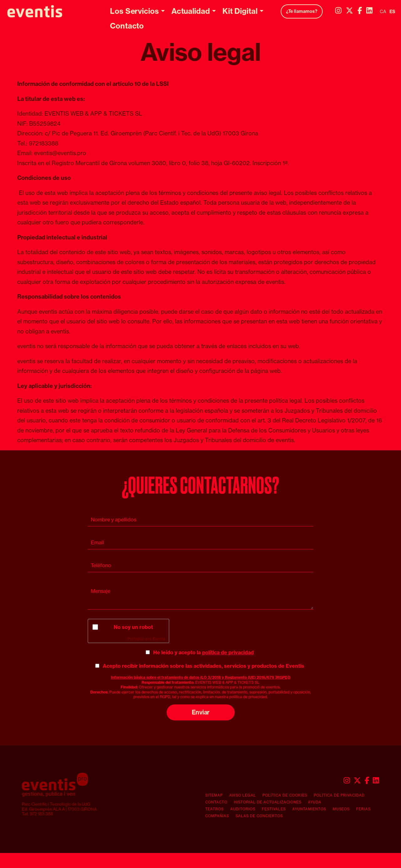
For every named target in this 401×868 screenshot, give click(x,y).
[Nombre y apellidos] (200, 520)
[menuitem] (338, 10)
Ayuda (315, 802)
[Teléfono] (200, 565)
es (392, 12)
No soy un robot (133, 627)
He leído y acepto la (203, 652)
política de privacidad (228, 652)
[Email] (200, 543)
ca (383, 12)
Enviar (201, 712)
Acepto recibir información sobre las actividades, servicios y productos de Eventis (203, 666)
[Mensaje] (200, 596)
